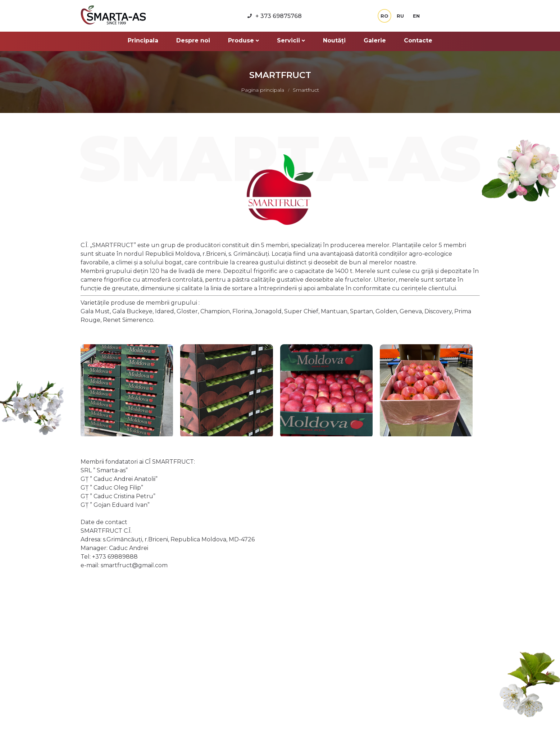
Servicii (291, 40)
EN (416, 16)
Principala (143, 40)
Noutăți (334, 40)
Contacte (418, 40)
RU (400, 16)
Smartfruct (306, 90)
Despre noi (193, 40)
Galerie (375, 40)
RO (384, 16)
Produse (243, 40)
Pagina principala (263, 90)
